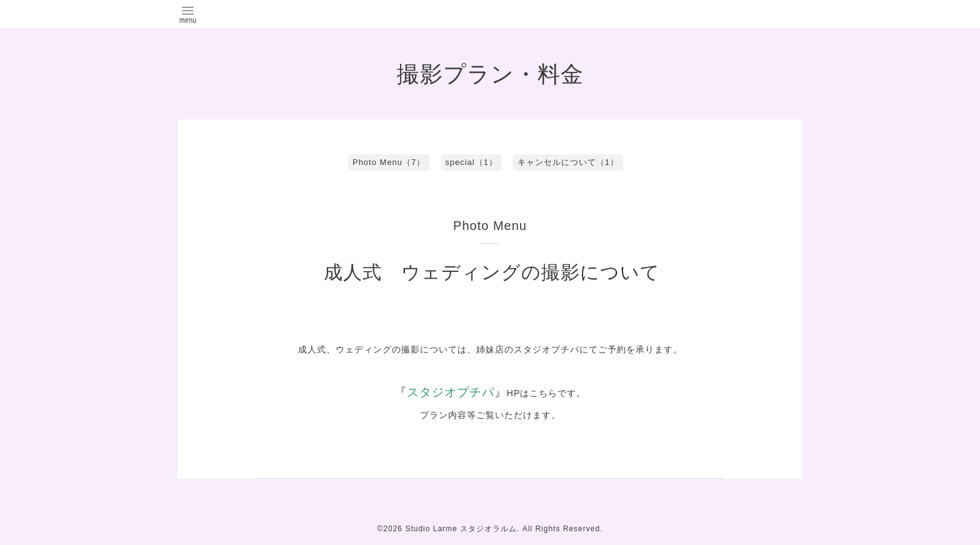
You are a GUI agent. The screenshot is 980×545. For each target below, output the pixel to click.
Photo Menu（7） (389, 162)
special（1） (471, 162)
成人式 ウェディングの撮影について (492, 272)
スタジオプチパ (451, 392)
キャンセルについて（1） (568, 162)
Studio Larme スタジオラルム (461, 529)
